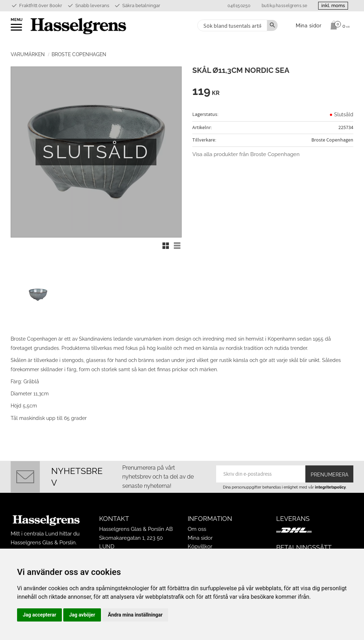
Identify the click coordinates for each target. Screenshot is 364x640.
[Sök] (272, 25)
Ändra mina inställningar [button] (135, 615)
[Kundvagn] (338, 25)
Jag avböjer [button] (82, 615)
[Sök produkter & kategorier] (232, 25)
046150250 (238, 6)
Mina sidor (200, 538)
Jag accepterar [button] (39, 615)
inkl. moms (333, 6)
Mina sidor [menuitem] (309, 25)
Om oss (197, 529)
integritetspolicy (330, 487)
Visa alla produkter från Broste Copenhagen (246, 154)
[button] (17, 30)
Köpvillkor (200, 546)
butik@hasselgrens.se (284, 6)
